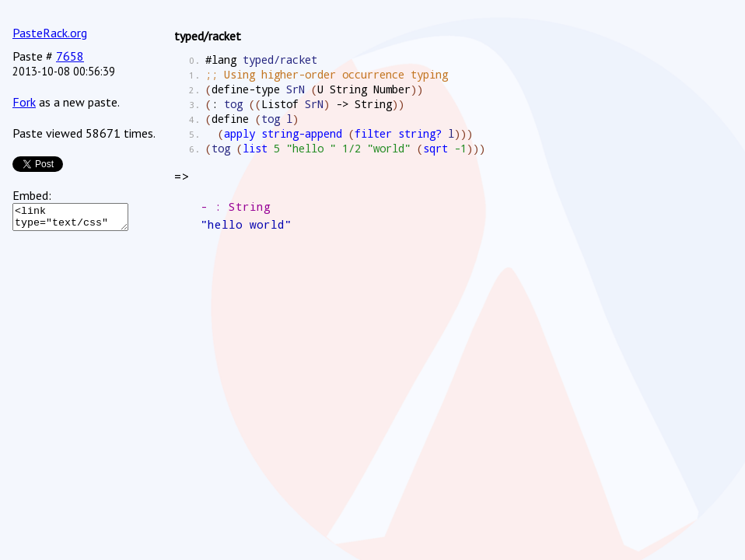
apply (240, 133)
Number (392, 89)
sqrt (435, 148)
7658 (70, 56)
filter (373, 133)
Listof (280, 104)
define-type (246, 89)
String (348, 89)
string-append (302, 133)
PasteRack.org (50, 33)
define (230, 119)
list (255, 148)
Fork (24, 102)
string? (420, 133)
